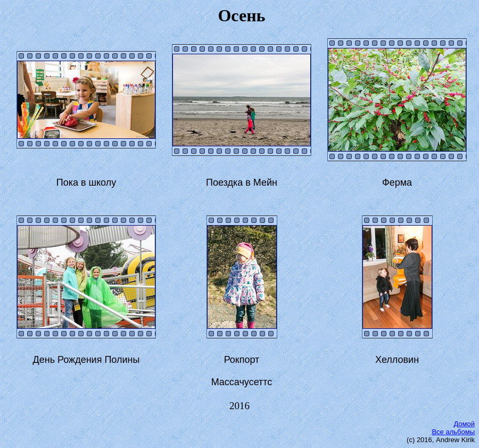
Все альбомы (453, 432)
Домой (464, 424)
